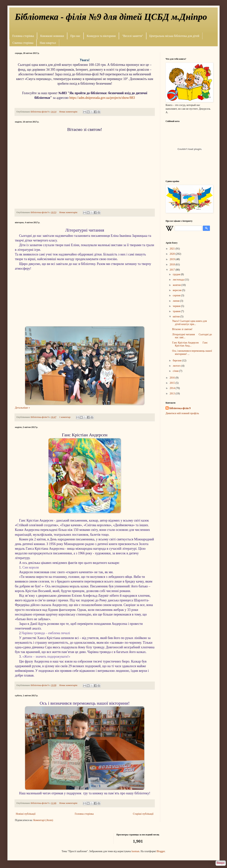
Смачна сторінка (23, 43)
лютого (177, 366)
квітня (176, 317)
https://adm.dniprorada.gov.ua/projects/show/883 (102, 98)
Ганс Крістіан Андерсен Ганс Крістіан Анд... (190, 344)
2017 (173, 270)
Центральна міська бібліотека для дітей (174, 36)
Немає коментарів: (69, 112)
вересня (177, 290)
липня (176, 301)
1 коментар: (65, 417)
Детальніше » (22, 408)
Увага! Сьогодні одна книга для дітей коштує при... (190, 323)
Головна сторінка (23, 36)
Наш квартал (48, 43)
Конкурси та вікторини (101, 36)
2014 (173, 388)
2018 (173, 265)
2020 (173, 254)
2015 (173, 383)
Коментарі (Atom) (43, 820)
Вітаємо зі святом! (182, 329)
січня (176, 371)
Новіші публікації (26, 814)
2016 (173, 378)
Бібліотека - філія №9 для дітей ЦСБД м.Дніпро (111, 17)
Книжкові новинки (52, 36)
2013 (173, 394)
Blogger (161, 851)
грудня (177, 274)
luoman (135, 851)
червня (177, 306)
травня (177, 311)
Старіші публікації (143, 814)
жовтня (177, 285)
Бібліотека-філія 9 (180, 408)
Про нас (75, 36)
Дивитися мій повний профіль (182, 413)
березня (177, 361)
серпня (177, 295)
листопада (179, 280)
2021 (173, 249)
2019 (173, 259)
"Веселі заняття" (133, 36)
